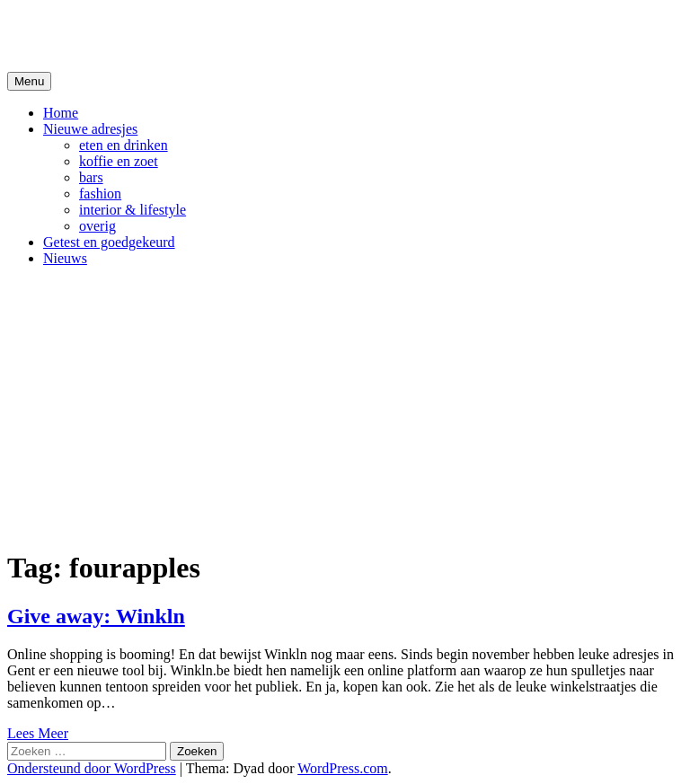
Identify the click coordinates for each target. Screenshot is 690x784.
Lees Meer (38, 733)
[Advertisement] (345, 407)
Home (61, 113)
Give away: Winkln (96, 616)
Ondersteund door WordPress (92, 768)
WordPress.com (342, 768)
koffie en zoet (119, 161)
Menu (29, 81)
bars (91, 177)
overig (97, 226)
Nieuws (65, 258)
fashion (100, 194)
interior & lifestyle (133, 210)
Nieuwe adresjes (90, 129)
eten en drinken (124, 145)
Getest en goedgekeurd (109, 242)
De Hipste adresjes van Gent (181, 35)
